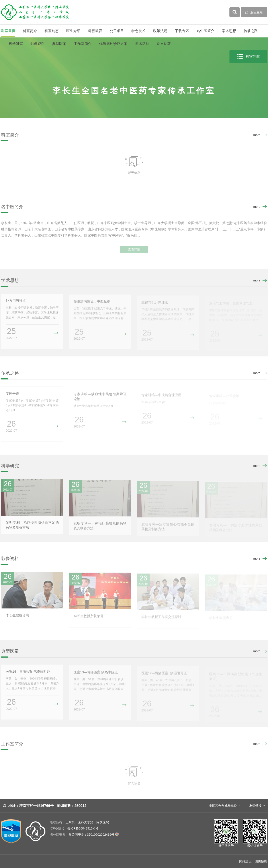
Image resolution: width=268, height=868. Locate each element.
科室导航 (248, 57)
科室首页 (8, 31)
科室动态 (52, 31)
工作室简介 (83, 44)
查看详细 (134, 253)
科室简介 (30, 31)
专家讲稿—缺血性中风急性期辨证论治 (100, 398)
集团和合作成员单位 (223, 806)
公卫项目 (117, 31)
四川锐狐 (261, 861)
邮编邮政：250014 (71, 806)
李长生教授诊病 (17, 617)
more (257, 135)
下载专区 (182, 31)
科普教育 (95, 31)
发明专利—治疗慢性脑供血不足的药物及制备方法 (32, 527)
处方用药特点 (16, 302)
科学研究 (16, 44)
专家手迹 (12, 395)
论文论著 (164, 44)
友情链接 (255, 806)
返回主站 (254, 12)
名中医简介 (205, 31)
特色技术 (139, 31)
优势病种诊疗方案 (113, 44)
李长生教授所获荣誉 (89, 618)
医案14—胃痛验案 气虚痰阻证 (28, 673)
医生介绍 (73, 31)
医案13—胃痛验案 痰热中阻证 (96, 674)
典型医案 (59, 44)
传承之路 (251, 31)
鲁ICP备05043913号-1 (74, 828)
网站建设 (245, 861)
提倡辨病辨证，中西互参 (92, 303)
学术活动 (142, 44)
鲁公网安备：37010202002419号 (84, 835)
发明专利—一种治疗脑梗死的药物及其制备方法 (100, 528)
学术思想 (229, 31)
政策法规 (160, 31)
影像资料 (37, 44)
